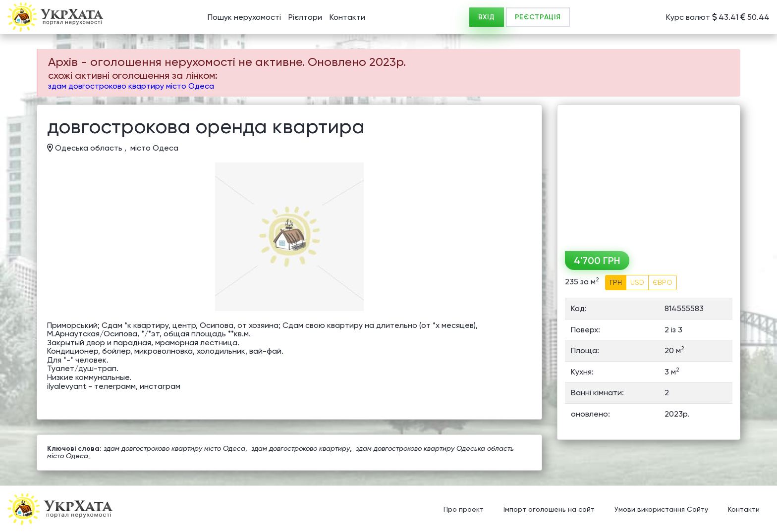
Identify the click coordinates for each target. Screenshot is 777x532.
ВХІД (487, 17)
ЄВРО (663, 282)
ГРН (616, 282)
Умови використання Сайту (661, 510)
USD (637, 282)
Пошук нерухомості (244, 17)
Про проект (464, 510)
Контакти (347, 17)
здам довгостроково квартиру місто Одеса (131, 86)
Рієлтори (305, 17)
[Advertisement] (649, 174)
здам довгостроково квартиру (301, 448)
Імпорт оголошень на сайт (549, 510)
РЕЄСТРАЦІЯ (538, 17)
